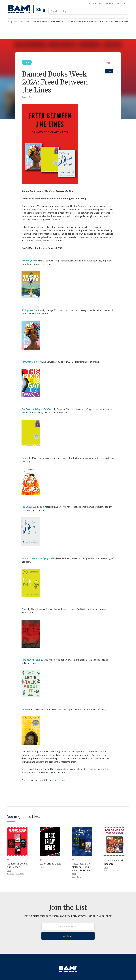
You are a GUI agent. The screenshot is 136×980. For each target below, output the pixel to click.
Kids (84, 21)
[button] (126, 29)
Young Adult (93, 21)
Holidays (11, 874)
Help (126, 3)
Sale (126, 21)
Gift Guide (20, 874)
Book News (76, 877)
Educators (109, 3)
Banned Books (28, 97)
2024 (9, 871)
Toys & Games (75, 21)
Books (65, 21)
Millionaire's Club (95, 3)
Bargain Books (107, 21)
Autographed (54, 21)
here (62, 780)
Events (119, 3)
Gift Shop (119, 21)
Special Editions (40, 21)
